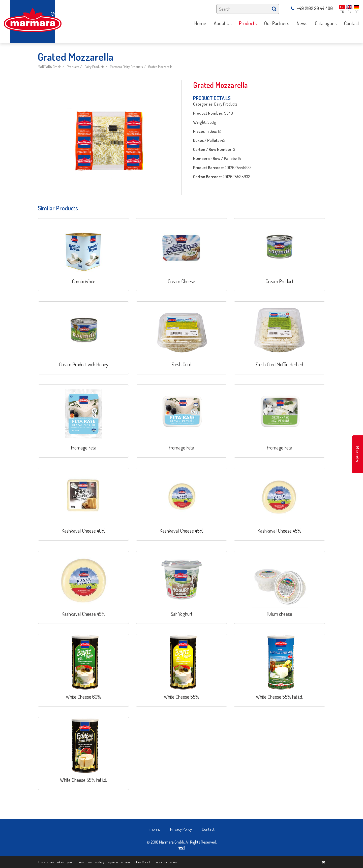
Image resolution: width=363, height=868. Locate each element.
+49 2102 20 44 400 (312, 8)
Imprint (154, 829)
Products (73, 67)
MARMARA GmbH (50, 67)
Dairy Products (94, 67)
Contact (208, 829)
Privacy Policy (181, 829)
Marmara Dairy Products (126, 67)
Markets (357, 454)
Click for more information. (160, 862)
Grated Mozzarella (160, 67)
